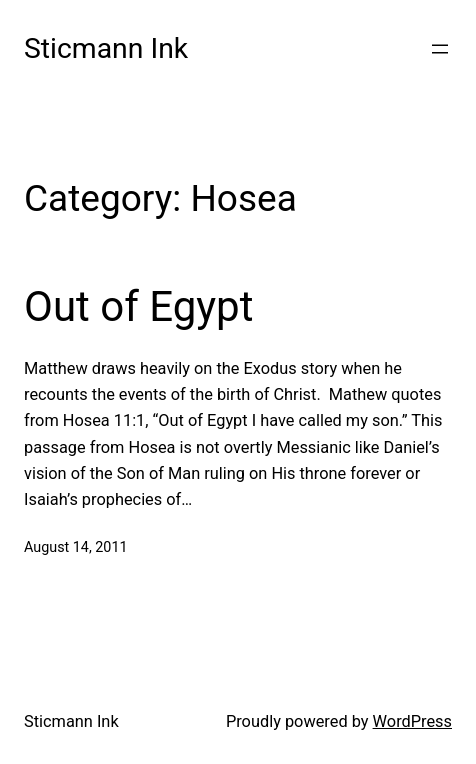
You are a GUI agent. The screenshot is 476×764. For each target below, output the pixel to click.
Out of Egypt (138, 306)
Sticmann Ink (106, 48)
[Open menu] (440, 49)
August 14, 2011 (76, 547)
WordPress (412, 721)
